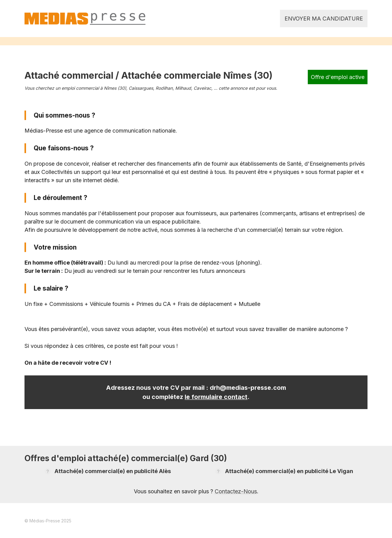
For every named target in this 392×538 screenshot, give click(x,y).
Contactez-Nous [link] (236, 491)
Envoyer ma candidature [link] (324, 19)
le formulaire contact (216, 397)
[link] (85, 19)
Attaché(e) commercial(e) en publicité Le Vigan (289, 471)
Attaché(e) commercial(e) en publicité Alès (113, 471)
